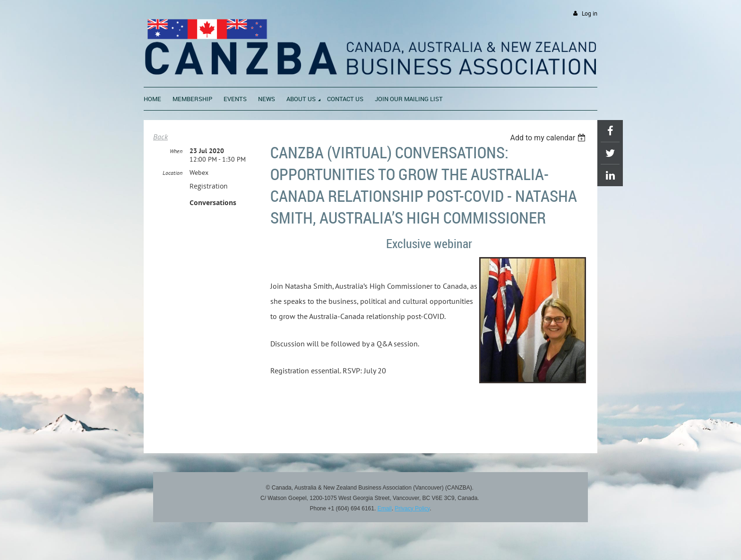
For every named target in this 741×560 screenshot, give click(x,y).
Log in (590, 13)
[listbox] (549, 138)
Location (172, 173)
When (176, 151)
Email (385, 508)
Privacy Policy (412, 508)
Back (160, 137)
